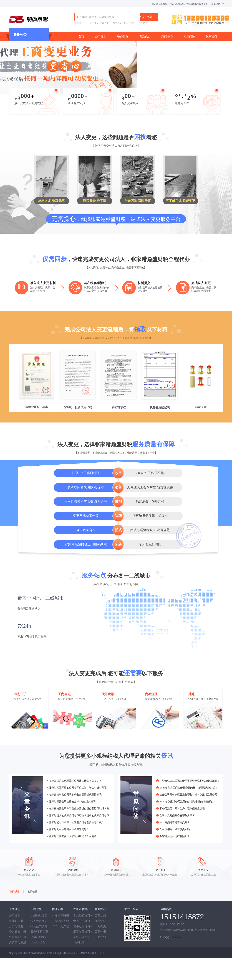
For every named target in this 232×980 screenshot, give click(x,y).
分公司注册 (16, 926)
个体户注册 (16, 921)
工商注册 (100, 916)
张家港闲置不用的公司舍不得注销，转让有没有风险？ (79, 788)
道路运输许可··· (83, 926)
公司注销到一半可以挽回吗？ (176, 829)
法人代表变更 (39, 921)
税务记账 (123, 36)
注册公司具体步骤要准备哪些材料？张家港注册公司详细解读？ (190, 795)
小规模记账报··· (61, 916)
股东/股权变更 (39, 932)
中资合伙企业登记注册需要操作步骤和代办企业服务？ (190, 781)
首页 (81, 36)
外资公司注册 (119, 23)
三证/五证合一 (39, 942)
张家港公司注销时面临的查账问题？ (69, 829)
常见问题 (189, 36)
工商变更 (104, 23)
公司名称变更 (39, 937)
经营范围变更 (39, 926)
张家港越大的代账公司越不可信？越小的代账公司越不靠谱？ (80, 815)
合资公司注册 (17, 942)
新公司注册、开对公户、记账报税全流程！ (183, 808)
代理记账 (100, 921)
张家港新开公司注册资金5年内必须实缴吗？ (74, 801)
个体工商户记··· (61, 926)
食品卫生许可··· (83, 921)
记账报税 (143, 23)
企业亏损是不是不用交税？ (175, 822)
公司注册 (92, 23)
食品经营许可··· (83, 916)
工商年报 (100, 932)
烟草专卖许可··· (83, 932)
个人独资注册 (17, 932)
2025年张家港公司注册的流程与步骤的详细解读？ (187, 801)
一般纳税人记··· (61, 921)
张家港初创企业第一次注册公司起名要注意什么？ (77, 822)
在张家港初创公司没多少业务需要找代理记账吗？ (77, 795)
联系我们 (211, 36)
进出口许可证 (82, 937)
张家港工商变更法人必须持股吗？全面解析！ (74, 836)
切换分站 (177, 937)
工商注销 (100, 937)
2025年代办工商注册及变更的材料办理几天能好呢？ (189, 788)
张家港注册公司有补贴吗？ (175, 836)
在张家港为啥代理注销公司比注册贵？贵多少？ (75, 781)
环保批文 (79, 942)
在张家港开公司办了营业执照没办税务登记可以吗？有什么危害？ (80, 808)
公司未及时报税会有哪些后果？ (177, 815)
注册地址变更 (39, 916)
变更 (132, 23)
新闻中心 (167, 36)
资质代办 (145, 36)
